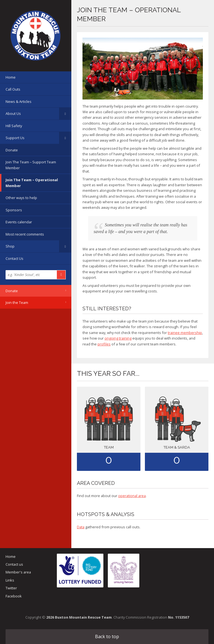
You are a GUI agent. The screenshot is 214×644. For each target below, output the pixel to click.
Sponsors (14, 210)
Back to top (107, 636)
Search (61, 275)
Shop (10, 246)
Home (11, 77)
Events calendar (19, 222)
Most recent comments (25, 234)
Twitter (11, 588)
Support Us (15, 138)
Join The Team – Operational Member (32, 183)
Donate (12, 150)
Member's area (18, 572)
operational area (132, 496)
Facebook (14, 596)
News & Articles (19, 101)
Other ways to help (21, 198)
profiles (104, 344)
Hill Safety (14, 126)
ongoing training (118, 338)
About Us (13, 113)
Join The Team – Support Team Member (31, 165)
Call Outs (13, 89)
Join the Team (17, 302)
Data (81, 527)
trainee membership (185, 333)
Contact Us (14, 258)
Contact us (14, 564)
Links (10, 580)
